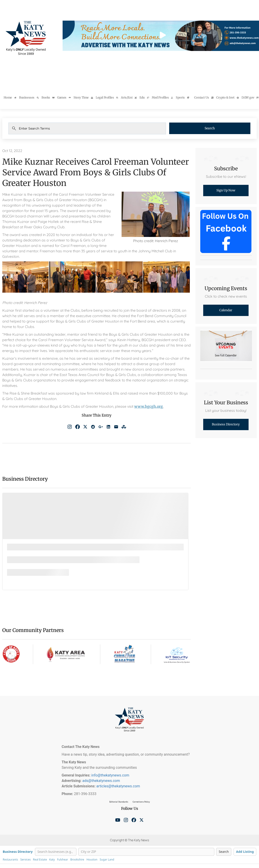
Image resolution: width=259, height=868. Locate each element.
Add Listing (245, 852)
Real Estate (40, 860)
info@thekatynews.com (110, 775)
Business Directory (18, 852)
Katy (52, 860)
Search (219, 128)
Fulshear (63, 860)
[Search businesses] (56, 852)
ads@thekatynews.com (101, 781)
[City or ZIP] (146, 852)
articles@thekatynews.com (118, 786)
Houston (92, 860)
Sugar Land (107, 860)
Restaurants (10, 860)
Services (25, 860)
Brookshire (77, 860)
